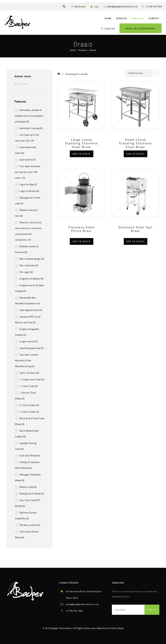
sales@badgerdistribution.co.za (82, 604)
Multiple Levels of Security (27, 249)
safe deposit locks (31, 310)
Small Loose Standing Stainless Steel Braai (135, 143)
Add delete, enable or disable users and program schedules (29, 116)
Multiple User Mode (32, 493)
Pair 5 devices (29, 265)
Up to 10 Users (29, 373)
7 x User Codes (29, 412)
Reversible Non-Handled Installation (27, 300)
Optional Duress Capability (26, 515)
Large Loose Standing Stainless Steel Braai (81, 143)
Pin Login (26, 272)
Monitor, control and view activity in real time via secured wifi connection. (28, 231)
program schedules (31, 279)
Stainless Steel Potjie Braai (82, 229)
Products (83, 50)
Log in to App (28, 184)
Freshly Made (116, 628)
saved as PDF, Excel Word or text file (28, 319)
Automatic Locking (31, 128)
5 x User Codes (29, 405)
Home (73, 50)
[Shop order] (142, 73)
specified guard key (32, 348)
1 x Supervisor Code (32, 379)
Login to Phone (29, 191)
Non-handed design (32, 259)
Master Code (28, 487)
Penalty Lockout (30, 525)
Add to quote (82, 154)
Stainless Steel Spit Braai (136, 229)
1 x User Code (29, 386)
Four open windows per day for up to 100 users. (28, 172)
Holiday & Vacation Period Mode (27, 465)
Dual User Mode (30, 455)
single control (29, 341)
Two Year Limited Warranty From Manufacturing (26, 360)
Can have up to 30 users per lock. (27, 138)
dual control (28, 160)
